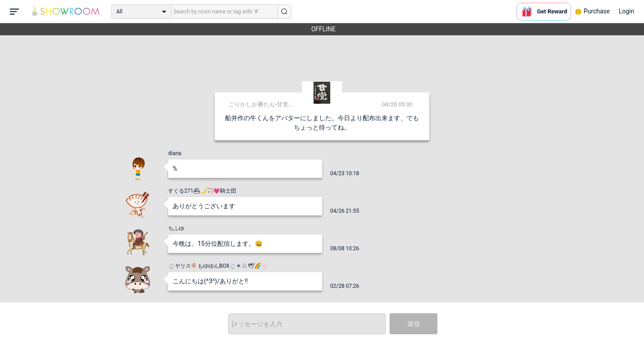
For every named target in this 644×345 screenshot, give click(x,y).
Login (626, 11)
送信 (414, 324)
